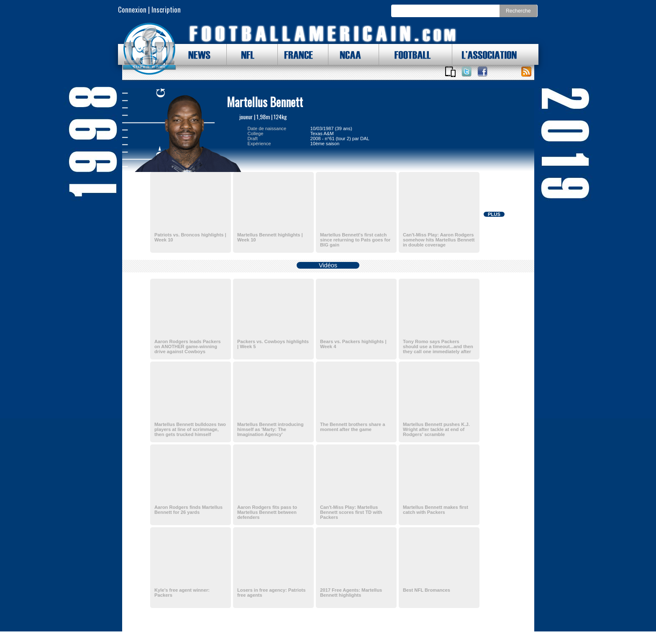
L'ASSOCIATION (484, 54)
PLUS (494, 214)
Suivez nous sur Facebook (482, 72)
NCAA (347, 54)
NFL (246, 54)
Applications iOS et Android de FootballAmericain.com (451, 72)
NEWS (195, 54)
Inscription (166, 9)
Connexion (132, 9)
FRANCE (297, 54)
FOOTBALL (406, 54)
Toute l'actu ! (526, 72)
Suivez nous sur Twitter (466, 72)
